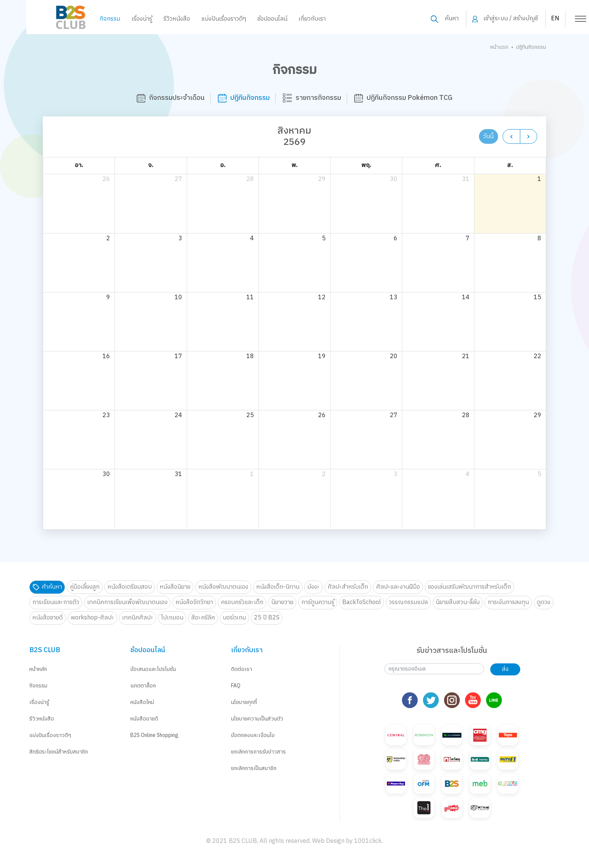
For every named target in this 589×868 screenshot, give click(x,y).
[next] (529, 136)
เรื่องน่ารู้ (116, 19)
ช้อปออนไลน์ (246, 19)
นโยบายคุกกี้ (244, 702)
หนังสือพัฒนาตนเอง (223, 587)
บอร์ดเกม (234, 618)
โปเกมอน (172, 618)
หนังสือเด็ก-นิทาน (278, 587)
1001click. (369, 821)
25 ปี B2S (267, 618)
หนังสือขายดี (48, 618)
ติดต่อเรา (242, 669)
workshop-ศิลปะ (92, 618)
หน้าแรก (499, 47)
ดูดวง (544, 602)
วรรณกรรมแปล (408, 602)
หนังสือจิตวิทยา (194, 602)
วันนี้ (488, 136)
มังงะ (313, 587)
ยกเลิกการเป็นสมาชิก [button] (254, 768)
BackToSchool (362, 602)
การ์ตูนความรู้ (318, 602)
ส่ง (505, 669)
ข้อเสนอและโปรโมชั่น (153, 669)
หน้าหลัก (38, 669)
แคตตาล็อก (143, 686)
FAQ (236, 686)
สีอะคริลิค (203, 618)
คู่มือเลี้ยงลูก (85, 587)
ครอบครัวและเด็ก (242, 602)
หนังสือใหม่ (142, 702)
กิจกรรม (84, 19)
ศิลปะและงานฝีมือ (398, 587)
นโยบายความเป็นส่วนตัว (257, 719)
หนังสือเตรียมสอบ (130, 587)
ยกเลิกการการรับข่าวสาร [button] (258, 752)
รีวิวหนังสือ (150, 19)
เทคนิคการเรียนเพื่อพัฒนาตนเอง (127, 602)
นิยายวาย (282, 602)
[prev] (511, 136)
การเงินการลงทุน (508, 602)
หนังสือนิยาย (175, 587)
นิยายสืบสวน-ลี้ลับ (458, 602)
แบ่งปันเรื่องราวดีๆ (197, 19)
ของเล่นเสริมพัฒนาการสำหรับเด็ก (469, 587)
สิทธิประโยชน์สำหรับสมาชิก (59, 752)
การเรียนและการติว (56, 602)
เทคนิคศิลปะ (138, 618)
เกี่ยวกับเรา (286, 19)
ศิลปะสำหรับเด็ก (348, 587)
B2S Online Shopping (154, 735)
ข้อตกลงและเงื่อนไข (253, 735)
